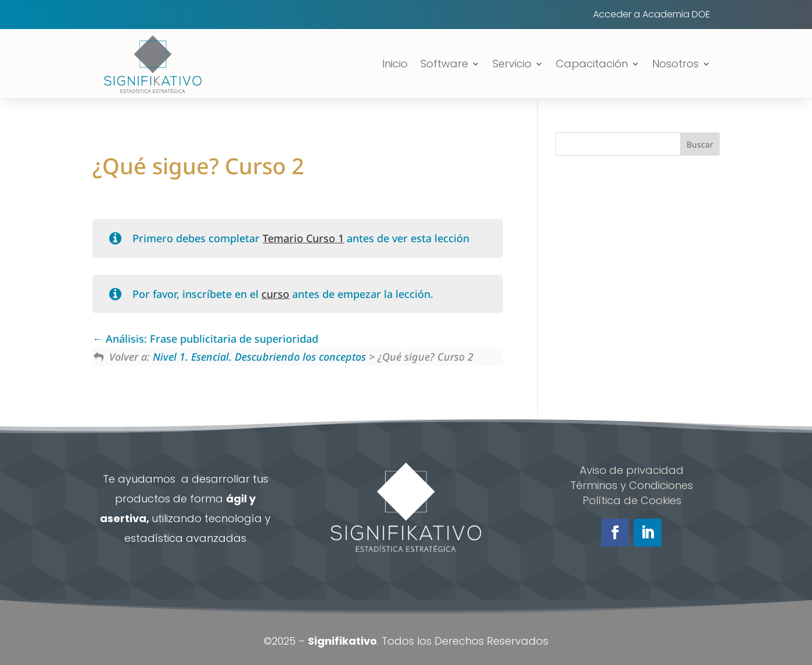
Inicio (395, 64)
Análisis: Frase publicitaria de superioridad (205, 339)
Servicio (512, 64)
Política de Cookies (632, 500)
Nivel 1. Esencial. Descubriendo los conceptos (259, 357)
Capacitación (592, 64)
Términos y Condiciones (632, 485)
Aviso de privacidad (632, 470)
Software (444, 64)
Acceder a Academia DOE (652, 16)
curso (275, 294)
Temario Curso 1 (303, 238)
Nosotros (676, 64)
